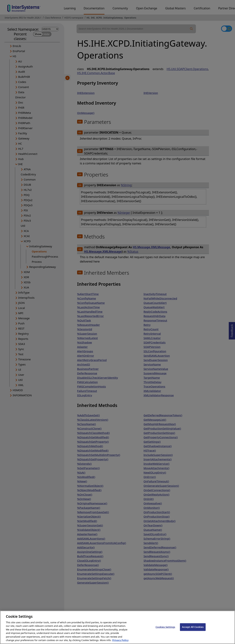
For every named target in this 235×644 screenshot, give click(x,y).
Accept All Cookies (193, 631)
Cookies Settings (165, 631)
